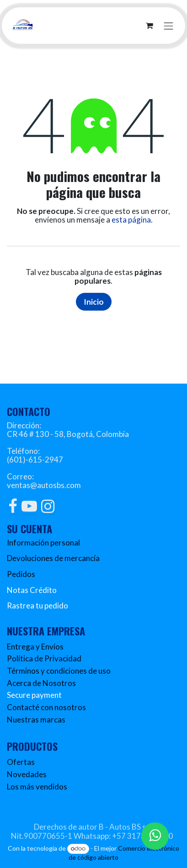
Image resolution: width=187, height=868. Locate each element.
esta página (131, 220)
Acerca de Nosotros (41, 683)
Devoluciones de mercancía (53, 558)
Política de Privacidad (44, 658)
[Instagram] (48, 506)
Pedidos (21, 574)
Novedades (27, 774)
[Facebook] (13, 506)
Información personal (43, 543)
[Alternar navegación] (169, 25)
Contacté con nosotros (46, 707)
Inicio (94, 302)
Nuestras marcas (36, 720)
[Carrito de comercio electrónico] (150, 26)
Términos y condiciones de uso (59, 671)
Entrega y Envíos (35, 647)
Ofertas (21, 762)
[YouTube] (29, 506)
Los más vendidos (37, 787)
